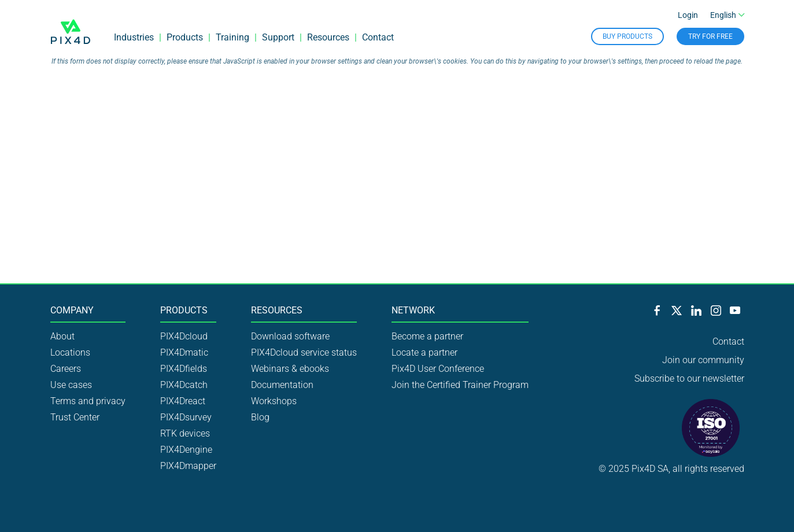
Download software (290, 336)
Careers (66, 369)
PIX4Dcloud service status (304, 352)
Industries (134, 37)
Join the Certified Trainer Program (460, 385)
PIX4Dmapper (188, 466)
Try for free (710, 36)
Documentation (282, 385)
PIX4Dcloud (184, 336)
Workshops (274, 401)
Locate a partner (424, 352)
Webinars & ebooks (290, 369)
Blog (260, 417)
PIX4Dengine (186, 450)
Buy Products (627, 36)
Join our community (703, 360)
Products (185, 37)
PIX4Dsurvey (186, 417)
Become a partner (427, 336)
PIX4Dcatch (184, 385)
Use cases (71, 385)
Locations (70, 352)
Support (278, 37)
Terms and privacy (88, 401)
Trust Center (75, 417)
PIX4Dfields (184, 369)
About (62, 336)
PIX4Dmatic (184, 352)
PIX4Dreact (183, 401)
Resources (328, 37)
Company (72, 311)
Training (232, 37)
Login (688, 15)
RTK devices (185, 433)
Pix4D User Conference (438, 369)
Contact (378, 37)
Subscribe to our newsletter (689, 378)
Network (413, 311)
